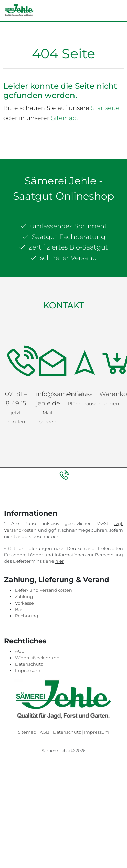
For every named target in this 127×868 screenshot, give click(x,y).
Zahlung (24, 597)
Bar (19, 610)
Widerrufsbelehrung (37, 658)
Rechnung (27, 616)
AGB (20, 651)
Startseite (105, 108)
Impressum (28, 671)
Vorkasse (24, 603)
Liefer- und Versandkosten (44, 590)
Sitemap (64, 118)
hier (59, 561)
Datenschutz (29, 664)
